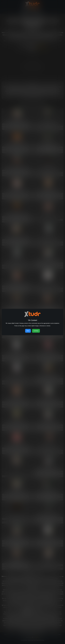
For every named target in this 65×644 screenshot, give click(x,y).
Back (28, 331)
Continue (36, 331)
